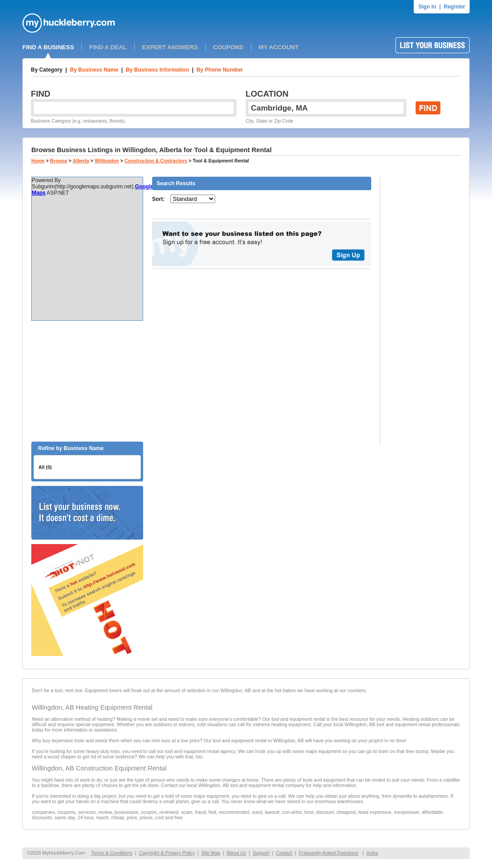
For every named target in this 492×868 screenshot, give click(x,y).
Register (454, 7)
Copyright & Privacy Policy (167, 853)
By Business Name (94, 70)
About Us (236, 853)
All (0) (45, 467)
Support (261, 853)
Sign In (427, 7)
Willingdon (107, 161)
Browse (59, 161)
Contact (284, 853)
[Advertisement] (87, 381)
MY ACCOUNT (279, 47)
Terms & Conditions (112, 853)
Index (372, 853)
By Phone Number (220, 70)
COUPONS (228, 47)
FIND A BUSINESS (48, 47)
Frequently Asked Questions (329, 853)
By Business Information (157, 70)
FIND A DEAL (108, 47)
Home (38, 161)
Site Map (211, 853)
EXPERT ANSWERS (170, 47)
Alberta (81, 161)
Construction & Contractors (156, 161)
